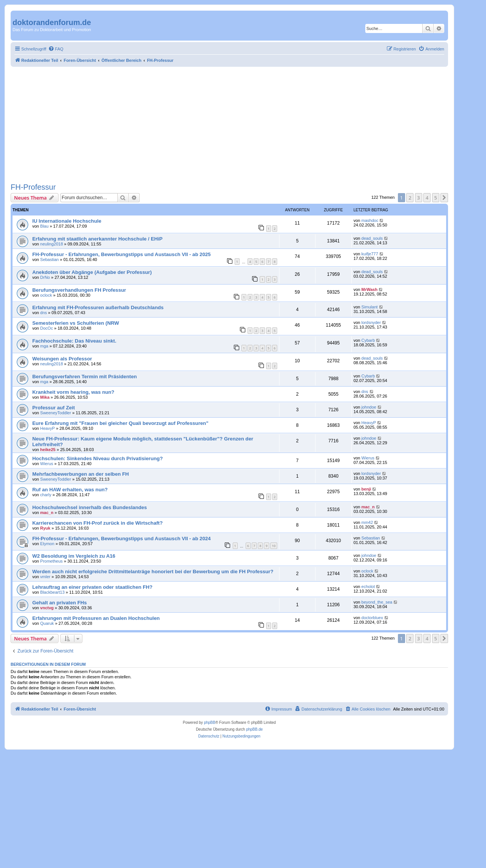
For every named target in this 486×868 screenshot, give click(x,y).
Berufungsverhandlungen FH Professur (79, 290)
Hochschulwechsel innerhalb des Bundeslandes (90, 507)
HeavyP (48, 428)
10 (274, 546)
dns (44, 313)
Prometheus (51, 561)
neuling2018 (52, 244)
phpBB (210, 723)
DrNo (45, 277)
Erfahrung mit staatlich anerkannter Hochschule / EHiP (97, 239)
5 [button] (436, 198)
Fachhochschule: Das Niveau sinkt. (74, 341)
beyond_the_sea (377, 602)
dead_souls (372, 238)
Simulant (370, 307)
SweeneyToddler (56, 413)
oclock (46, 295)
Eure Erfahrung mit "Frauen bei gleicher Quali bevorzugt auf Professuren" (120, 423)
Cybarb (368, 340)
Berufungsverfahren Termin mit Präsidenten (84, 377)
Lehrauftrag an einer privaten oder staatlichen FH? (92, 587)
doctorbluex (372, 618)
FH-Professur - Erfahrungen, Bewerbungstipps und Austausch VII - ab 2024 (121, 539)
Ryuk (45, 528)
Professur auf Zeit (54, 408)
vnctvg (47, 608)
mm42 (367, 522)
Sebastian (50, 259)
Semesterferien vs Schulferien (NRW (76, 323)
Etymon (47, 544)
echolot (368, 587)
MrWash (369, 289)
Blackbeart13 (52, 592)
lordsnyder (371, 322)
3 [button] (419, 198)
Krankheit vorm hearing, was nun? (73, 392)
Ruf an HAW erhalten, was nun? (70, 490)
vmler (45, 577)
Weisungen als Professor (62, 359)
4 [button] (427, 198)
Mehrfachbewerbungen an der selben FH (80, 474)
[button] (444, 198)
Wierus (47, 464)
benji (366, 489)
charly (46, 495)
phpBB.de (254, 729)
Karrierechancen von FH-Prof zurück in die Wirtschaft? (98, 523)
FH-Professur (33, 187)
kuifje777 (370, 254)
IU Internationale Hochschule (67, 221)
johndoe (369, 407)
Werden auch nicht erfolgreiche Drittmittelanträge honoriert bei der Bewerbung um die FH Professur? (153, 572)
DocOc (47, 328)
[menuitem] (56, 49)
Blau (44, 226)
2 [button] (410, 198)
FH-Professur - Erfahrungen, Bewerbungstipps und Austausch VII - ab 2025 (121, 254)
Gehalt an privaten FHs (60, 603)
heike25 (48, 450)
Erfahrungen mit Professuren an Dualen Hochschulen (96, 618)
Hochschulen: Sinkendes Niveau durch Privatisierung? (98, 458)
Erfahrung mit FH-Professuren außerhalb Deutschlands (98, 307)
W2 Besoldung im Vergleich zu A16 (74, 556)
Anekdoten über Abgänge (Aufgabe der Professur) (92, 272)
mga (44, 346)
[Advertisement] (229, 124)
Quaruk (47, 623)
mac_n (47, 513)
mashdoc (370, 220)
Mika (45, 397)
